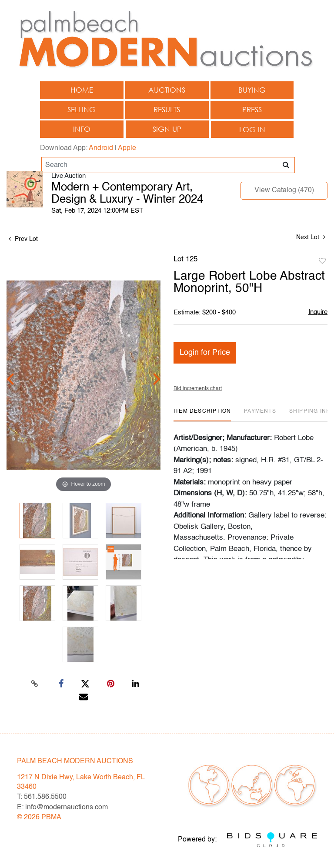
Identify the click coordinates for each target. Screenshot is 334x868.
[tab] (202, 415)
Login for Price (205, 353)
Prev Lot (23, 239)
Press (252, 109)
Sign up (167, 129)
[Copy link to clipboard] (35, 684)
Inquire (318, 312)
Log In (252, 129)
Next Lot (311, 237)
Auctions (167, 90)
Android (101, 148)
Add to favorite (322, 261)
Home (82, 90)
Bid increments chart (198, 389)
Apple (127, 148)
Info (82, 129)
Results (167, 109)
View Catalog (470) (284, 190)
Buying (252, 90)
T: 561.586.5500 (42, 797)
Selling (82, 109)
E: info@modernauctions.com (62, 808)
